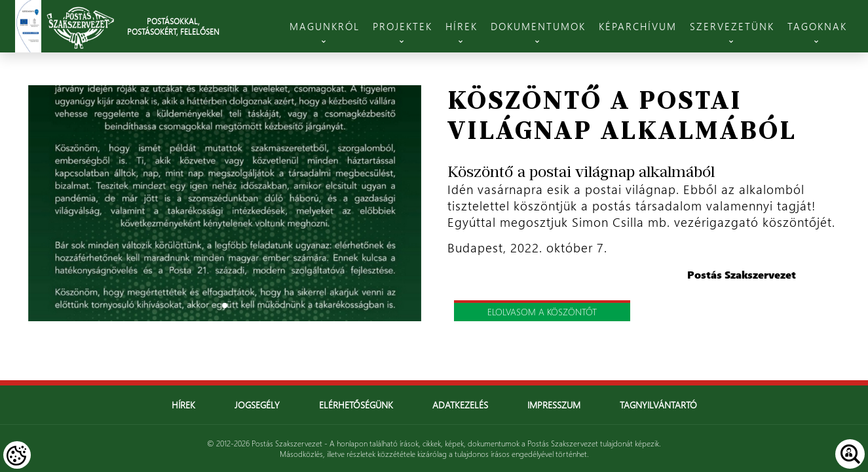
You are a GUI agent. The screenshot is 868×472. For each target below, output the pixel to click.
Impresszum (554, 405)
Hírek (183, 405)
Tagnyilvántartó (658, 405)
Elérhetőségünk (356, 405)
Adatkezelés (460, 405)
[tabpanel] (225, 203)
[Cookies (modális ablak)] (17, 455)
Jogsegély (257, 405)
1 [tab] (225, 305)
